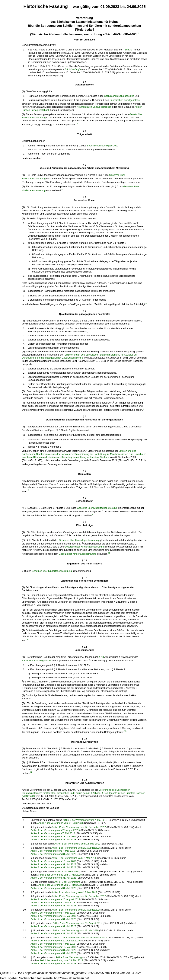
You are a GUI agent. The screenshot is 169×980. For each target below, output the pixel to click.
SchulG (129, 50)
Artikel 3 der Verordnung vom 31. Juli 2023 (53, 867)
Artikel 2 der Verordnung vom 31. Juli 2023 (60, 823)
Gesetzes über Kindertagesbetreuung (97, 508)
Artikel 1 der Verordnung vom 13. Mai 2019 (53, 836)
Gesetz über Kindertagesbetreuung (78, 554)
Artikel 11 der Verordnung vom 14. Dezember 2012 (79, 827)
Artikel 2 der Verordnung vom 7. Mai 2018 (85, 820)
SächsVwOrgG (73, 69)
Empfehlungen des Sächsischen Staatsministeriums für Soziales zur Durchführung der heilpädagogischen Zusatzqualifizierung (80, 356)
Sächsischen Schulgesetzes (119, 96)
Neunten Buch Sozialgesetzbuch (94, 107)
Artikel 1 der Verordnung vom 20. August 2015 (55, 830)
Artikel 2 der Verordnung (67, 871)
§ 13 (102, 657)
